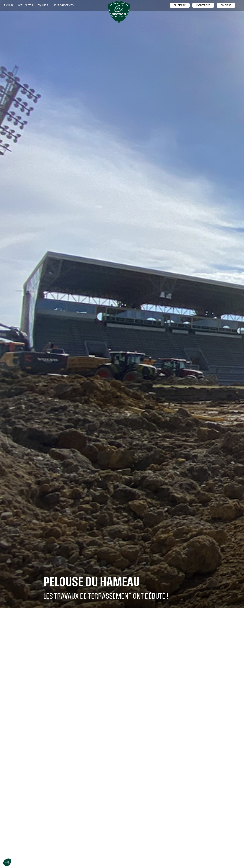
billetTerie (180, 5)
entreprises (203, 5)
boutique (226, 5)
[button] (9, 5)
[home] (119, 12)
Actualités (25, 5)
